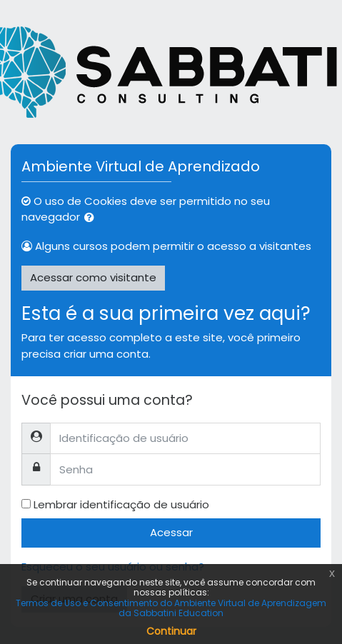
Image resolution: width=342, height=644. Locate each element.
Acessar (171, 532)
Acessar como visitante (93, 277)
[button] (92, 218)
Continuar (171, 631)
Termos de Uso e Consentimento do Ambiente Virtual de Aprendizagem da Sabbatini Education (171, 608)
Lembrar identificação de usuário (121, 504)
